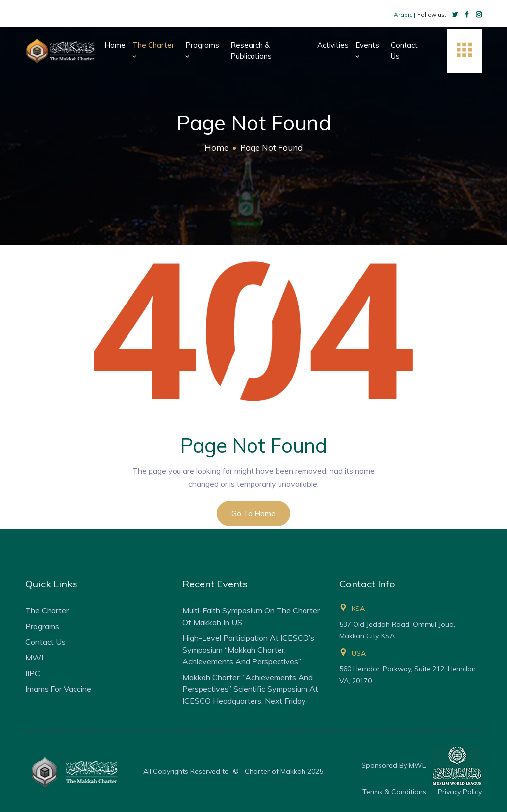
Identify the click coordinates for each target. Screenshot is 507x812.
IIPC (33, 673)
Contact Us (404, 51)
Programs (202, 50)
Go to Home (253, 513)
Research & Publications (251, 51)
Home (115, 45)
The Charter (153, 50)
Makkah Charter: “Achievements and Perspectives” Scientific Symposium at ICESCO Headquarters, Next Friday (250, 689)
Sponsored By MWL (421, 766)
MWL (36, 658)
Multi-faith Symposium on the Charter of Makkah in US (251, 616)
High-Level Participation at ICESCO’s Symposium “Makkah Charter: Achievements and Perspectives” (248, 650)
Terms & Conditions (394, 792)
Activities (333, 45)
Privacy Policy (460, 792)
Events (367, 50)
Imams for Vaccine (58, 689)
